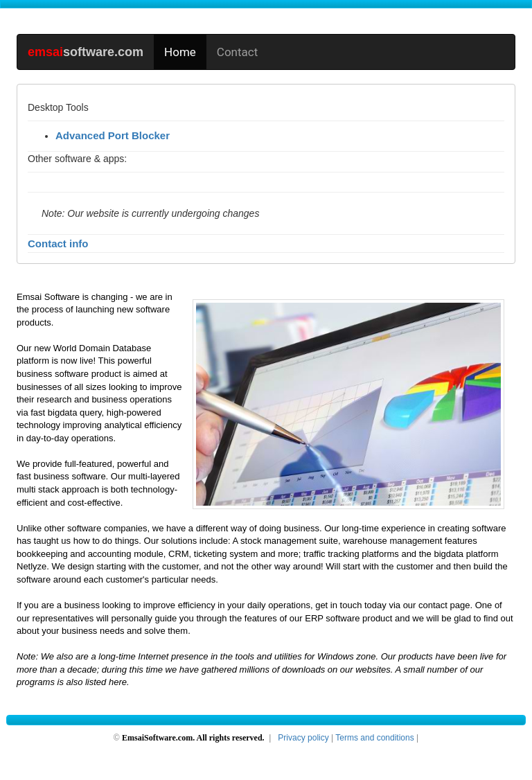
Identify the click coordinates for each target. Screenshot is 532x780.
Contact (237, 52)
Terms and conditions (374, 738)
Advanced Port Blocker (113, 135)
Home (180, 52)
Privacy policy (303, 738)
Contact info (58, 243)
